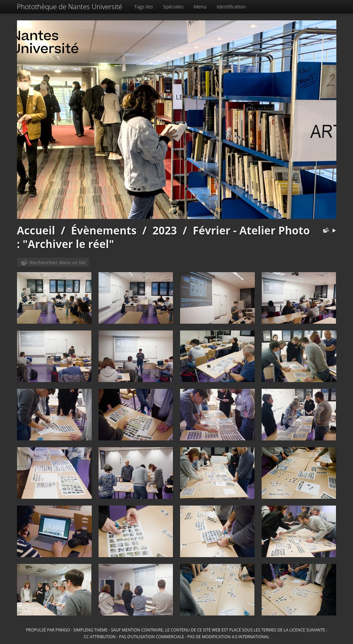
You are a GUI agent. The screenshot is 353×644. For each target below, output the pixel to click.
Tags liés (144, 7)
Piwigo (63, 630)
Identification (231, 7)
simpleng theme (90, 630)
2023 (165, 230)
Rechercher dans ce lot (58, 262)
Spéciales (173, 7)
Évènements (104, 230)
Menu (200, 7)
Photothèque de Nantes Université (70, 7)
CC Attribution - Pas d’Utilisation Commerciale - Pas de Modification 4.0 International (176, 637)
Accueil (36, 230)
